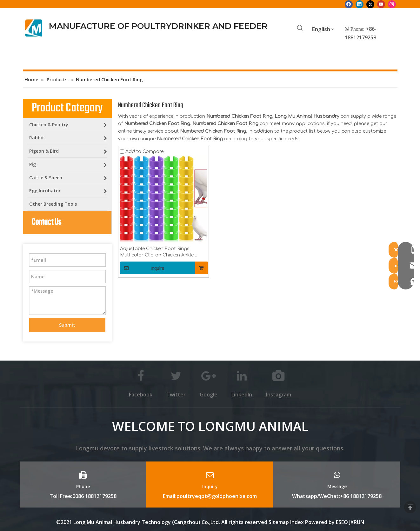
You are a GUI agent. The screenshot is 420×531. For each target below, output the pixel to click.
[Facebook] (349, 4)
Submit (67, 325)
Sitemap (279, 522)
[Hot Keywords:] (300, 28)
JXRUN (357, 522)
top (410, 507)
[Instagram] (392, 4)
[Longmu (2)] (34, 28)
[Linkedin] (360, 4)
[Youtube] (381, 4)
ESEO (342, 522)
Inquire (142, 268)
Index (298, 522)
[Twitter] (370, 4)
